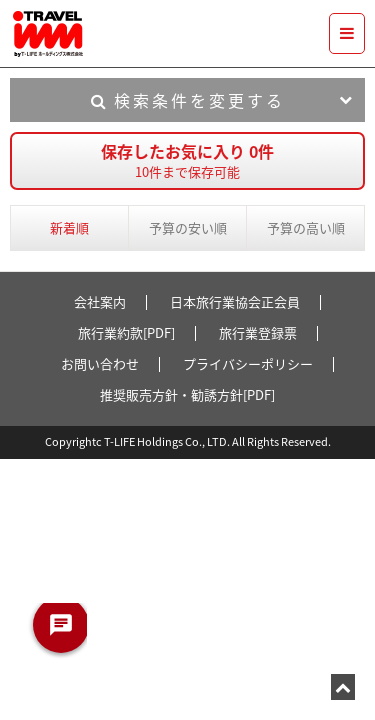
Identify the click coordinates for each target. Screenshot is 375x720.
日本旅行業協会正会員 (235, 301)
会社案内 (100, 301)
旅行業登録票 (258, 332)
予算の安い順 (188, 227)
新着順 (69, 227)
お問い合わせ (100, 363)
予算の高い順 (306, 227)
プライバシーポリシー (248, 363)
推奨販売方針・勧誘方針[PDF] (187, 394)
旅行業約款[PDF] (126, 332)
